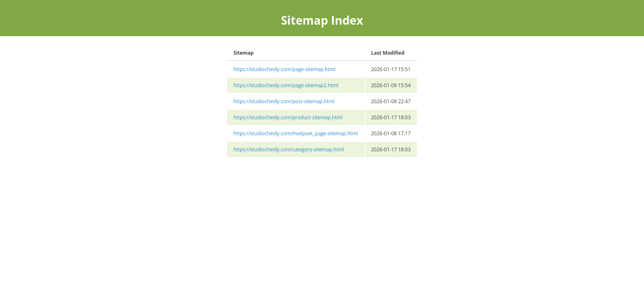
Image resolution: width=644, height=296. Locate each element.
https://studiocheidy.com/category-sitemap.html (289, 149)
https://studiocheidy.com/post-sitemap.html (284, 101)
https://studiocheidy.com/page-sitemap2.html (286, 85)
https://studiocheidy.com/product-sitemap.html (288, 117)
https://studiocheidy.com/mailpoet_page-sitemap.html (296, 133)
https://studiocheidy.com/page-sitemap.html (284, 69)
